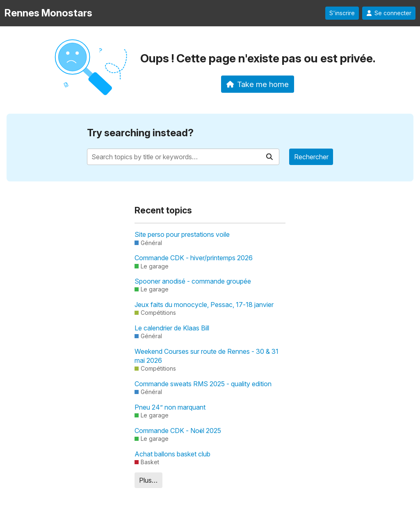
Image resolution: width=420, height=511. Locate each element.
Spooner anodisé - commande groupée (193, 281)
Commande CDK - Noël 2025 (178, 431)
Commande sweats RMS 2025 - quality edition (203, 384)
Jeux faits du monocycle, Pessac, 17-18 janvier (204, 305)
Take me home (258, 84)
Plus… (148, 480)
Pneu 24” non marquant (170, 407)
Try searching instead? (140, 133)
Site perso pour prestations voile (182, 234)
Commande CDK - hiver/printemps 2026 (194, 258)
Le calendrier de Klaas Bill (172, 328)
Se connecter (389, 13)
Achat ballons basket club (172, 454)
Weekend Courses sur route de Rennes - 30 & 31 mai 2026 (207, 356)
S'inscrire (342, 13)
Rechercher (311, 157)
